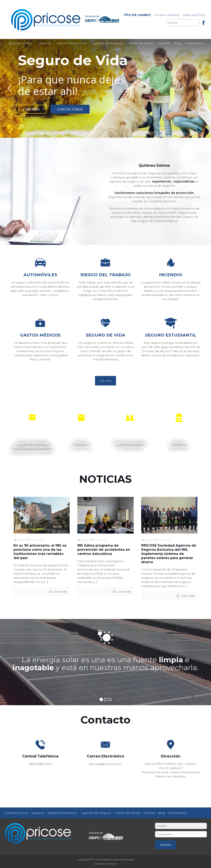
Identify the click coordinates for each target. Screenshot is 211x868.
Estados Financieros (62, 813)
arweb (20, 540)
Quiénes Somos (16, 813)
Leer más (60, 592)
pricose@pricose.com (105, 764)
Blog (162, 813)
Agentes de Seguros (96, 813)
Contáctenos (177, 813)
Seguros (38, 813)
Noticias (149, 813)
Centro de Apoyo (128, 813)
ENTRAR (166, 845)
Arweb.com (112, 864)
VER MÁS (32, 109)
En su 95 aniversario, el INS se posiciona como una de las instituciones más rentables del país (40, 552)
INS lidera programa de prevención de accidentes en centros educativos (104, 550)
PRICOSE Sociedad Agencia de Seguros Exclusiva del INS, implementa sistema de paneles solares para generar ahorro (169, 554)
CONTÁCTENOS (70, 109)
